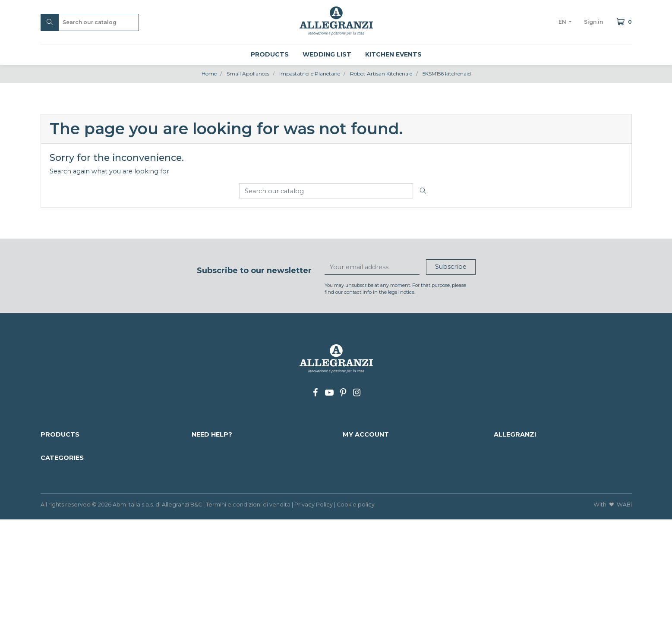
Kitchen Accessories (72, 543)
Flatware (507, 533)
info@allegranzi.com (553, 456)
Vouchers (357, 484)
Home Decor (212, 561)
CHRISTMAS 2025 (68, 533)
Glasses (203, 543)
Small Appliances (370, 571)
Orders (353, 456)
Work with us (212, 484)
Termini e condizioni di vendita (248, 614)
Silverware (57, 571)
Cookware (359, 552)
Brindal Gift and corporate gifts (542, 561)
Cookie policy (356, 614)
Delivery (204, 447)
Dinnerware (361, 561)
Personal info (364, 447)
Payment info (213, 456)
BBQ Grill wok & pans (377, 543)
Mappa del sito (215, 466)
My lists (354, 494)
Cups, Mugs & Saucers (528, 552)
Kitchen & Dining (67, 552)
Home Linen (211, 533)
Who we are (513, 447)
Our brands (58, 475)
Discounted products (74, 447)
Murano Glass (515, 543)
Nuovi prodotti (64, 456)
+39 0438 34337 (549, 466)
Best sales (56, 466)
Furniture (206, 571)
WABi (624, 614)
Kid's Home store (370, 533)
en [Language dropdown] (563, 22)
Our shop (509, 475)
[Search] (90, 22)
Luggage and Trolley (224, 552)
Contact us (208, 475)
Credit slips (360, 466)
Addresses (358, 475)
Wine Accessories (68, 561)
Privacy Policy (314, 614)
